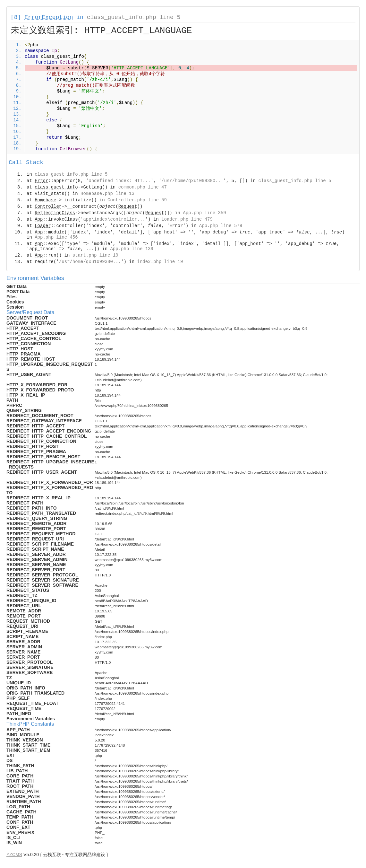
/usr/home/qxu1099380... (192, 181)
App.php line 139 (132, 249)
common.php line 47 (143, 187)
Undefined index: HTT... (119, 181)
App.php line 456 (56, 237)
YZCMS (14, 855)
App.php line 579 (221, 226)
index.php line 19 (160, 262)
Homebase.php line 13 (107, 194)
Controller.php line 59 (137, 200)
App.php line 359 (204, 213)
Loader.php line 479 (187, 219)
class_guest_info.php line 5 (134, 17)
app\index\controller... (114, 219)
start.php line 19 (95, 255)
